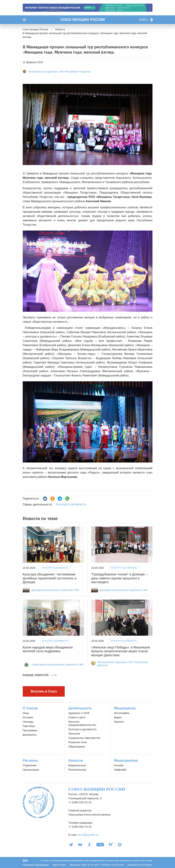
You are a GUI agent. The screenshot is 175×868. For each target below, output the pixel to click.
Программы (30, 730)
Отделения (30, 765)
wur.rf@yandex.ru (88, 835)
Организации (31, 770)
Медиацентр (125, 708)
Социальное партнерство (84, 738)
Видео (118, 717)
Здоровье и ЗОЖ (79, 713)
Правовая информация (36, 865)
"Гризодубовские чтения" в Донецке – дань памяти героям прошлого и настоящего (119, 578)
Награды (28, 722)
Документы (30, 735)
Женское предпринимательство (82, 723)
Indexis (148, 865)
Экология (74, 734)
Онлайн (119, 765)
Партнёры (29, 726)
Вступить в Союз (44, 691)
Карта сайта (59, 865)
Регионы (30, 760)
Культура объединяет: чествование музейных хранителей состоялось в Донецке (50, 578)
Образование (77, 747)
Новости (76, 760)
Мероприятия (126, 760)
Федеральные (77, 765)
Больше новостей (40, 675)
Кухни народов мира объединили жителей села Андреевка (48, 649)
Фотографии (122, 713)
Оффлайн (120, 770)
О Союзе (30, 708)
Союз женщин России (83, 20)
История (28, 717)
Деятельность (80, 708)
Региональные (77, 770)
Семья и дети (77, 717)
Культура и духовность (71, 504)
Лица (26, 713)
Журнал (119, 722)
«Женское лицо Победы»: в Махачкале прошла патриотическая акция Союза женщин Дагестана (121, 651)
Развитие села (77, 742)
